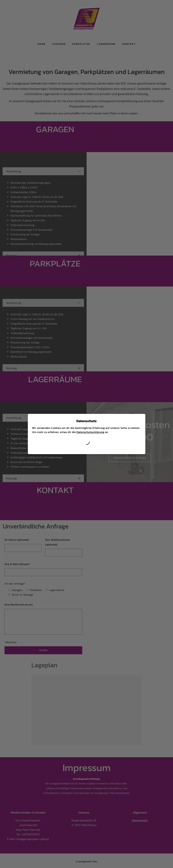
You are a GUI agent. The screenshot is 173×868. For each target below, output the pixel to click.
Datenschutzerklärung (90, 432)
